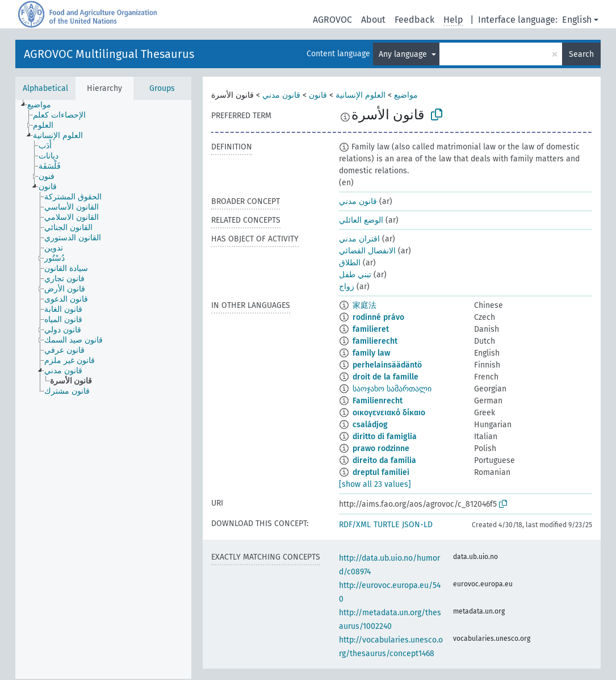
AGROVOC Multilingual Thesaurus (109, 54)
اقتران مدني (359, 239)
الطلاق (350, 263)
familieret (371, 329)
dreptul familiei (381, 472)
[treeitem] (44, 105)
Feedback (414, 20)
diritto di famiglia (385, 437)
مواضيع (406, 95)
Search (581, 54)
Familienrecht (378, 401)
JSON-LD (417, 525)
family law (371, 353)
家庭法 (364, 305)
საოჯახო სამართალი (392, 389)
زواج (347, 287)
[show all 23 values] (375, 484)
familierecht (375, 341)
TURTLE (386, 525)
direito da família (384, 460)
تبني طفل (355, 275)
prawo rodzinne (381, 449)
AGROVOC (332, 20)
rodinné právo (378, 317)
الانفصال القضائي (367, 251)
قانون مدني (281, 95)
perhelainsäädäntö (387, 365)
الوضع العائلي (361, 220)
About (373, 20)
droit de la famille (385, 377)
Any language (404, 54)
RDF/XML (355, 525)
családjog (370, 425)
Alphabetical (45, 88)
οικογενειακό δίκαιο (389, 413)
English (577, 20)
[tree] (103, 389)
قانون (318, 95)
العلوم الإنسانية (361, 95)
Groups (162, 88)
